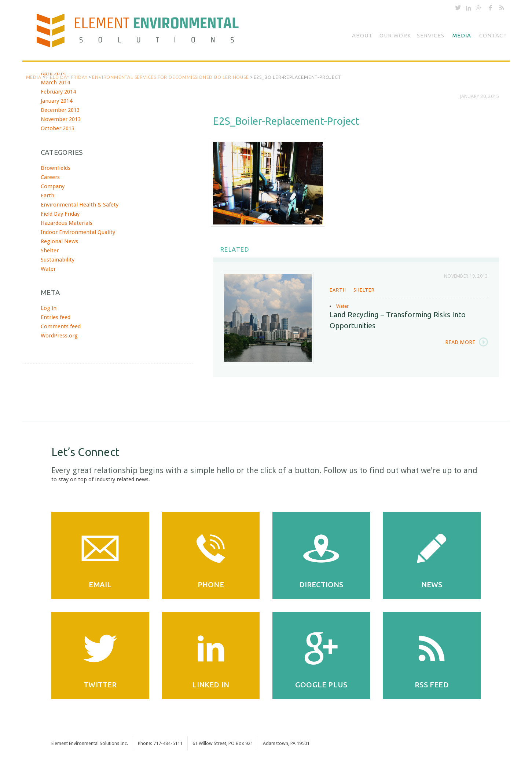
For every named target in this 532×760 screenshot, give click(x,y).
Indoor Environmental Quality (78, 232)
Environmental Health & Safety (80, 205)
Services (431, 35)
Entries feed (56, 317)
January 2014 (56, 101)
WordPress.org (59, 336)
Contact (493, 35)
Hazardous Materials (67, 223)
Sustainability (58, 260)
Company (53, 186)
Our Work (395, 35)
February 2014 (58, 92)
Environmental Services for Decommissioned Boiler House (170, 77)
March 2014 (55, 83)
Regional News (59, 241)
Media (462, 35)
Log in (49, 308)
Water (342, 306)
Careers (50, 177)
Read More (460, 342)
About (362, 35)
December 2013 (60, 110)
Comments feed (61, 326)
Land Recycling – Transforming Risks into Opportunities (398, 320)
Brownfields (56, 168)
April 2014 (53, 73)
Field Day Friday (67, 77)
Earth (338, 290)
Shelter (364, 290)
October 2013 (58, 128)
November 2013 (61, 119)
